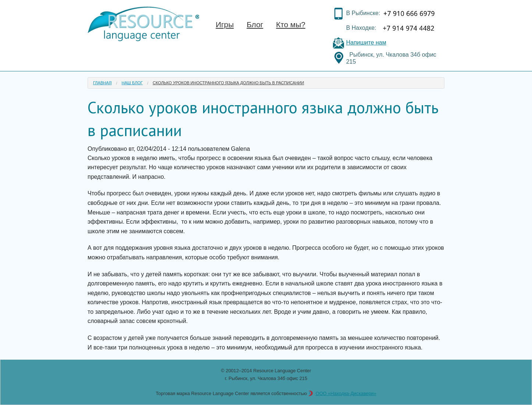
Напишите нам (366, 42)
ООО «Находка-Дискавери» (346, 393)
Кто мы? (291, 24)
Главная (102, 83)
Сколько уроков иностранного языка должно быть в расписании (228, 83)
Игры (225, 24)
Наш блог (132, 83)
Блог (255, 24)
